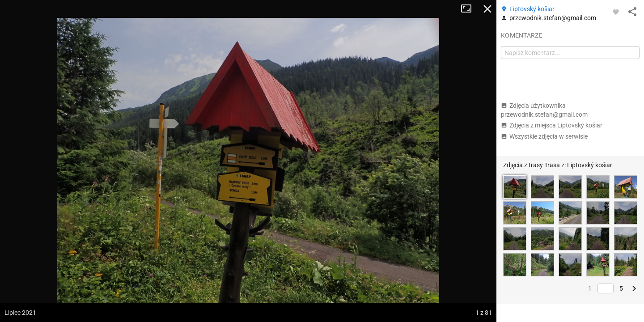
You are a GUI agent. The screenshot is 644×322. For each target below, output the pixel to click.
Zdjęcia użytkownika (544, 110)
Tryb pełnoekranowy (470, 9)
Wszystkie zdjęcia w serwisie (544, 136)
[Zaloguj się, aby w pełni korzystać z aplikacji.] (616, 12)
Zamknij (487, 9)
